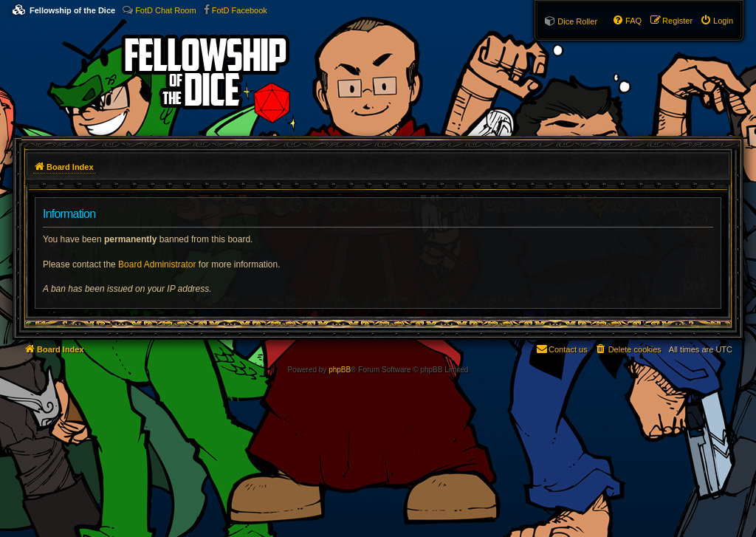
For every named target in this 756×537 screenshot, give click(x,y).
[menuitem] (717, 21)
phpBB (340, 370)
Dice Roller (577, 21)
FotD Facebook (240, 10)
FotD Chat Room (166, 10)
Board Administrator (157, 264)
